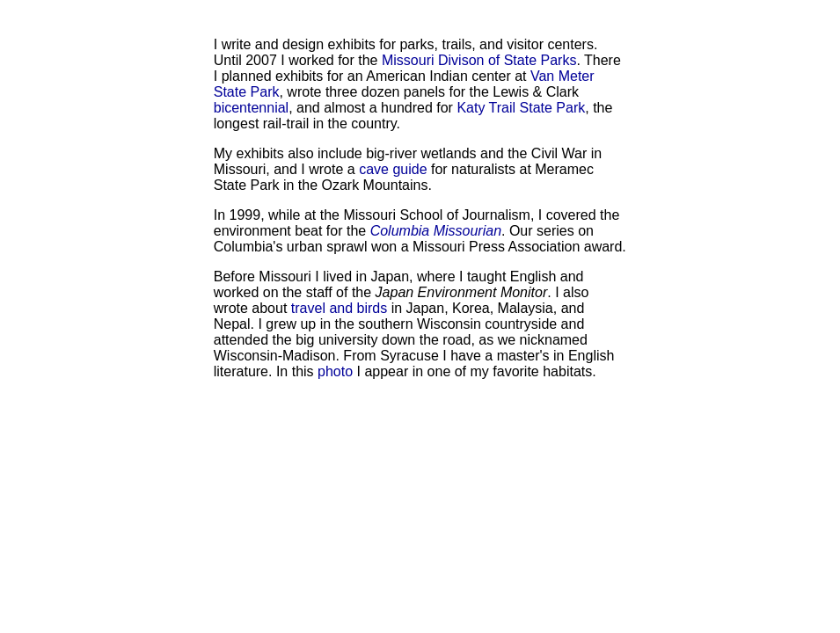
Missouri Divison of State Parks (479, 60)
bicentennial (251, 108)
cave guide (393, 169)
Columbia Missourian (436, 231)
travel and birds (339, 308)
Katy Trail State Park (521, 108)
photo (335, 371)
